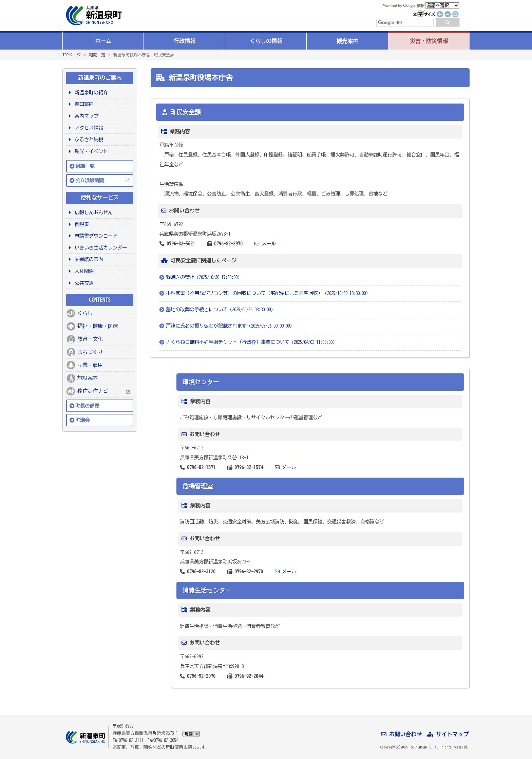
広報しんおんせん (92, 212)
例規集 (81, 224)
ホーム (103, 41)
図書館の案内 (88, 259)
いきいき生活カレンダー (100, 248)
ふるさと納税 (88, 139)
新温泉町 (93, 15)
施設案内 (88, 378)
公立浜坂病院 (90, 180)
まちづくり (90, 352)
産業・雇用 (90, 365)
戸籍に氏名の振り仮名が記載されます (230, 326)
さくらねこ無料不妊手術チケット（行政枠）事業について (251, 342)
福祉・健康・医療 (98, 326)
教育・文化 (90, 339)
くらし (85, 313)
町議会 (82, 420)
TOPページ (72, 55)
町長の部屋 (87, 406)
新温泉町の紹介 (90, 92)
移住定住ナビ (93, 391)
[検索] (404, 23)
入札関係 (83, 271)
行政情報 (185, 41)
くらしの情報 (266, 41)
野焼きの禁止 (204, 277)
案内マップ (85, 116)
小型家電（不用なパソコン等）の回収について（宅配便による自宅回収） (268, 293)
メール (269, 244)
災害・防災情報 (429, 41)
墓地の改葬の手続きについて (221, 309)
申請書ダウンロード (95, 236)
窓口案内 (83, 104)
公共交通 (83, 283)
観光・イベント (90, 151)
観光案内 (347, 41)
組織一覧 (97, 55)
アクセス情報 (88, 128)
